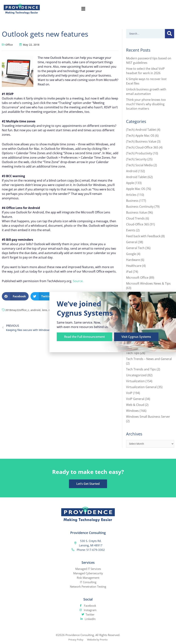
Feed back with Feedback (143, 236)
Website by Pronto (99, 640)
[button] (15, 296)
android (35, 310)
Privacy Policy (74, 640)
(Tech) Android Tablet (141, 130)
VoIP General (135, 399)
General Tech (135, 248)
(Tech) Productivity (139, 153)
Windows (132, 411)
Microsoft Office (137, 278)
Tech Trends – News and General (149, 359)
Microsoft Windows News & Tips (148, 283)
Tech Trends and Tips (141, 369)
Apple (130, 183)
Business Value (137, 212)
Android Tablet (136, 177)
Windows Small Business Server (148, 417)
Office (9, 45)
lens (45, 310)
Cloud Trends (135, 218)
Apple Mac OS (136, 189)
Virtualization (135, 381)
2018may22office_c (17, 310)
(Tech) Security (136, 159)
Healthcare (134, 266)
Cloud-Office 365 (138, 224)
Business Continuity (140, 207)
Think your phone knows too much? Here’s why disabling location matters (146, 104)
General (132, 242)
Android (132, 171)
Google (131, 254)
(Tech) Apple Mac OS (140, 136)
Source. (78, 281)
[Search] (170, 34)
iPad (129, 272)
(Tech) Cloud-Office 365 (142, 147)
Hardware (133, 260)
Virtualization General (141, 387)
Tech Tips (133, 353)
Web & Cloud (135, 405)
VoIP (129, 393)
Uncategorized (136, 375)
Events (131, 230)
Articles (131, 195)
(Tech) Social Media (139, 165)
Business (132, 201)
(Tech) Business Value (141, 141)
